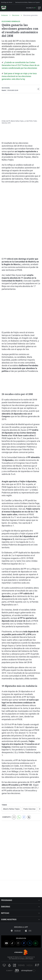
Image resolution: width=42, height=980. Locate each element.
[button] (38, 89)
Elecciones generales (30, 15)
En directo (30, 8)
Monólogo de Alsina (7, 2)
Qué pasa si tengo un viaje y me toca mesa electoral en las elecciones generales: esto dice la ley (19, 76)
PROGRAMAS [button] (20, 900)
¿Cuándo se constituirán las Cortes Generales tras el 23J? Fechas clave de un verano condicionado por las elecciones (20, 65)
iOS (28, 931)
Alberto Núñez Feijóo (11, 809)
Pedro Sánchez (29, 809)
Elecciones (16, 15)
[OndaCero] (4, 8)
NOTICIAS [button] (20, 913)
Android (16, 931)
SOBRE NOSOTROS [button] (20, 920)
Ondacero (5, 15)
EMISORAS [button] (20, 907)
